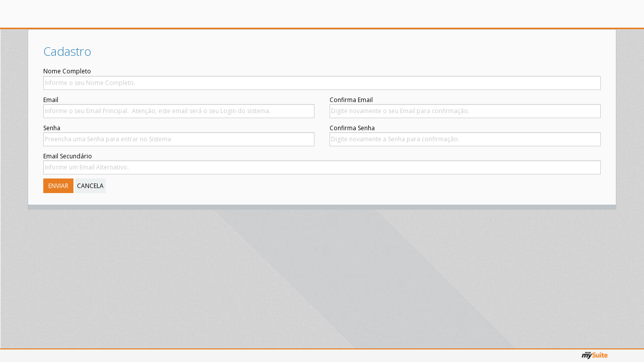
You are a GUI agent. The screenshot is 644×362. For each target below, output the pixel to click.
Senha (52, 128)
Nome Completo (67, 71)
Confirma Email (166, 100)
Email (51, 100)
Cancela (90, 186)
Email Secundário (68, 156)
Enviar (58, 186)
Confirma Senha (167, 128)
